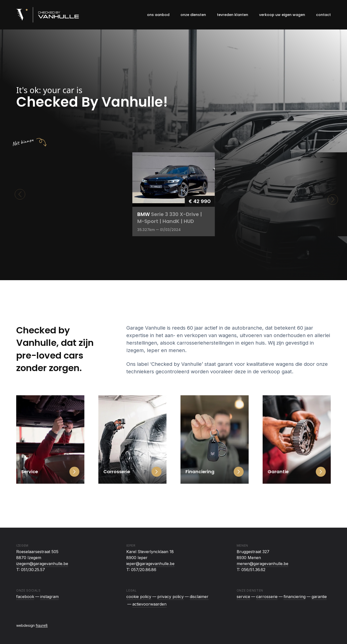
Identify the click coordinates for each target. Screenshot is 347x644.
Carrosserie (267, 597)
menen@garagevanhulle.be (262, 564)
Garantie (319, 597)
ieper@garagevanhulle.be (150, 564)
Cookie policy (139, 597)
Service (243, 597)
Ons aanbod (158, 15)
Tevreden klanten (233, 15)
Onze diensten (193, 15)
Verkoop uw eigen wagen (282, 15)
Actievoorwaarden (149, 604)
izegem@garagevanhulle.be (42, 564)
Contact (323, 15)
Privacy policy (171, 597)
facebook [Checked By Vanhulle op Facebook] (25, 597)
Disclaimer (199, 597)
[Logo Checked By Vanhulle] (48, 15)
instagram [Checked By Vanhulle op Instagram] (49, 597)
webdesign (32, 625)
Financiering (295, 597)
